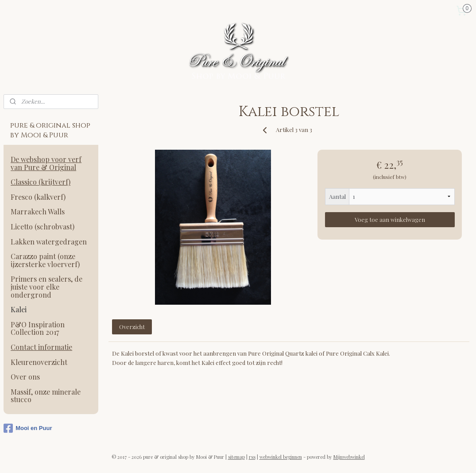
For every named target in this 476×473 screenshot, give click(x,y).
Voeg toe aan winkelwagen (390, 219)
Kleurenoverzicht (39, 362)
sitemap (236, 457)
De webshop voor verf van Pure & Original (46, 163)
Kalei (19, 309)
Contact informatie (41, 347)
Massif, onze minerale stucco (46, 396)
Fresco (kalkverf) (38, 197)
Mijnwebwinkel (349, 457)
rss (252, 457)
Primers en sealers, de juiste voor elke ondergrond (46, 287)
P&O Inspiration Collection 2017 (38, 328)
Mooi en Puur (28, 428)
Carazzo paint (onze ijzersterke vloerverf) (45, 260)
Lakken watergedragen (49, 242)
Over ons (25, 377)
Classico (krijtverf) (41, 182)
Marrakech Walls (38, 211)
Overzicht (132, 327)
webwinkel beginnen (281, 457)
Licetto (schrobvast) (43, 227)
